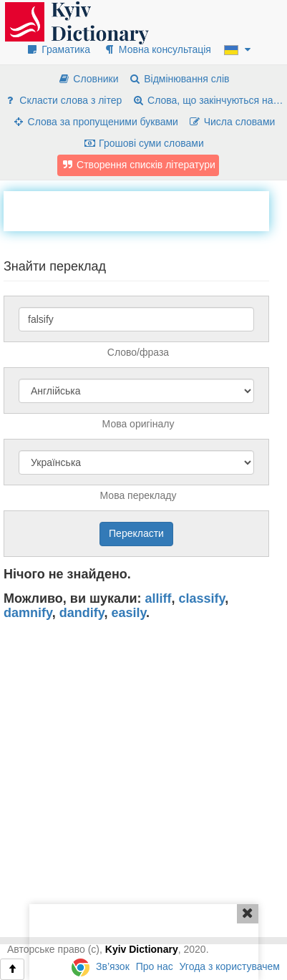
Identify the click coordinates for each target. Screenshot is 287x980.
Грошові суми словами (143, 143)
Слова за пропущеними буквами (95, 122)
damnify (28, 613)
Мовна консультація (157, 49)
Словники (88, 79)
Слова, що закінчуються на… (207, 100)
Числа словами (232, 122)
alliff (159, 598)
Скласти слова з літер (63, 100)
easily (128, 613)
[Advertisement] (145, 209)
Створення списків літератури (138, 165)
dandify (82, 613)
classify (202, 598)
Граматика (58, 49)
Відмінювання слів (179, 79)
